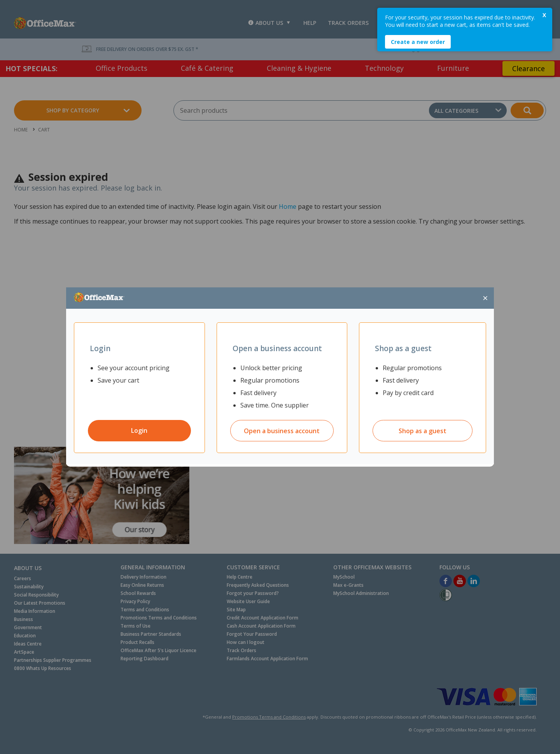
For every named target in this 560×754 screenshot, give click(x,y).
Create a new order (418, 42)
